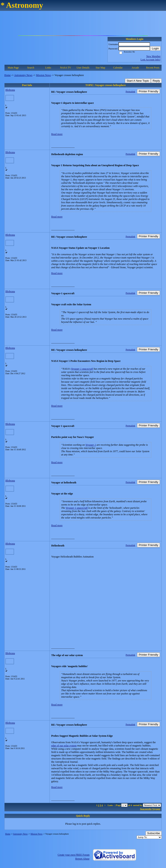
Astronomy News (23, 75)
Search (31, 68)
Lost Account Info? (151, 60)
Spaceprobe (146, 809)
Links (48, 68)
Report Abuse (82, 859)
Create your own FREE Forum (74, 855)
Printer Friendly (148, 91)
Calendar (118, 68)
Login (155, 48)
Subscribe (154, 833)
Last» (111, 805)
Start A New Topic (138, 81)
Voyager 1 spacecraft (82, 369)
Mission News (44, 75)
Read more (57, 134)
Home (7, 75)
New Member (153, 56)
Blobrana (10, 90)
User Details (83, 68)
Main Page (13, 68)
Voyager (156, 809)
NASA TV (66, 68)
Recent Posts (153, 68)
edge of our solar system (64, 746)
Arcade (135, 68)
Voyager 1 (91, 445)
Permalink (130, 91)
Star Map (100, 68)
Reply (156, 81)
